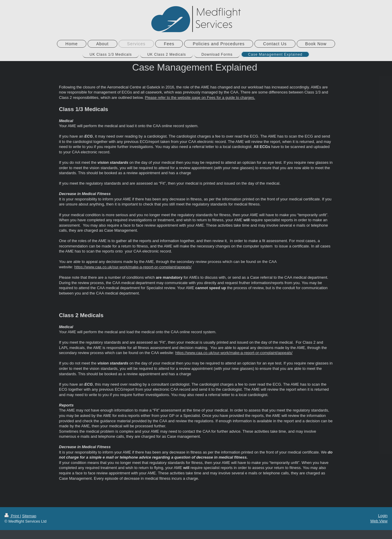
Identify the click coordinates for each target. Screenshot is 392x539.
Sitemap (29, 516)
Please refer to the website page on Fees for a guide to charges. (200, 98)
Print (12, 516)
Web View (379, 521)
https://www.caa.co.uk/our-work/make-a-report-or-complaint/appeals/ (234, 353)
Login (383, 516)
